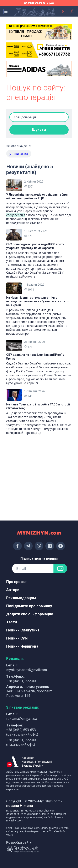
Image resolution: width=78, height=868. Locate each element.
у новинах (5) (19, 154)
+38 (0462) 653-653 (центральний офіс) (22, 732)
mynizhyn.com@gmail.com (27, 670)
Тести (12, 622)
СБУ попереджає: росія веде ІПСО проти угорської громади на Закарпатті (35, 246)
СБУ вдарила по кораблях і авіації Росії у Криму (35, 357)
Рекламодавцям (21, 598)
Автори (13, 590)
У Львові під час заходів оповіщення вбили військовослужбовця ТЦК (37, 196)
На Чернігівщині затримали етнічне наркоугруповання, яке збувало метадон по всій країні (38, 301)
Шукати (39, 130)
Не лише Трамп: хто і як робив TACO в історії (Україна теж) (38, 406)
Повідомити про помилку (29, 606)
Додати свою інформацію (30, 614)
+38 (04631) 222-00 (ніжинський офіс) (21, 742)
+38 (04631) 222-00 (21, 681)
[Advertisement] (39, 458)
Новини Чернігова (22, 646)
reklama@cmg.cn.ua (22, 719)
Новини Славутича (23, 630)
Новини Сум (17, 638)
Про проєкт (17, 582)
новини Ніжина (20, 806)
